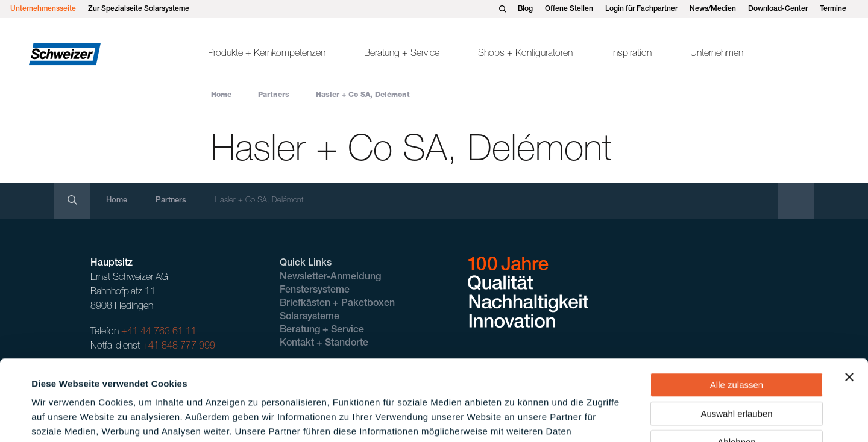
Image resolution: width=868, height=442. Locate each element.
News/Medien (713, 9)
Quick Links (306, 264)
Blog (525, 9)
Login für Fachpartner (641, 9)
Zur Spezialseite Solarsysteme (139, 9)
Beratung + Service (402, 54)
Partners (274, 95)
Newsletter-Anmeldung (330, 278)
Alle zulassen (737, 309)
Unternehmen (717, 54)
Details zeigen (514, 418)
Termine (833, 9)
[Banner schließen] (849, 301)
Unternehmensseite (43, 9)
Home (221, 95)
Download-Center (778, 9)
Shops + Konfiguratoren (525, 54)
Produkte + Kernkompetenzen (267, 54)
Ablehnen (736, 366)
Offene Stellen (569, 9)
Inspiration (631, 54)
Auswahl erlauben (736, 338)
